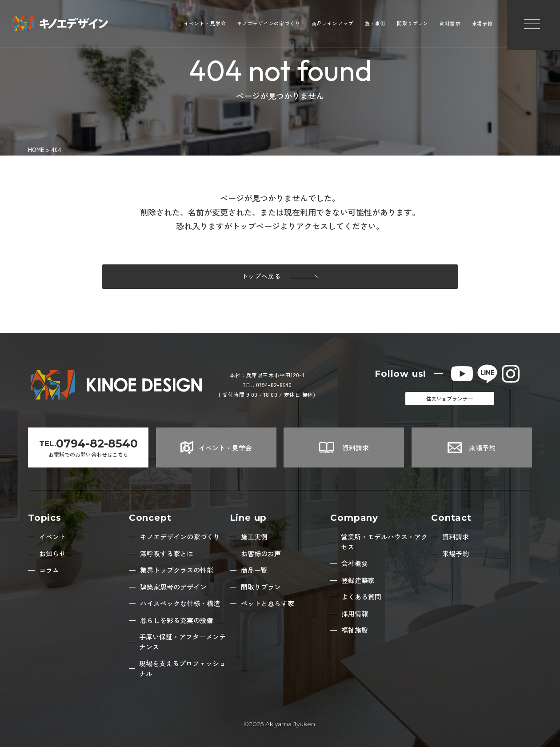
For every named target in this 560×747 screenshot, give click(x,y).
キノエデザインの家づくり (268, 25)
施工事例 (375, 25)
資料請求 (450, 25)
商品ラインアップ (333, 25)
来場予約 (482, 25)
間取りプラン (413, 25)
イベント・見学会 (205, 25)
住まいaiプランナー (450, 398)
